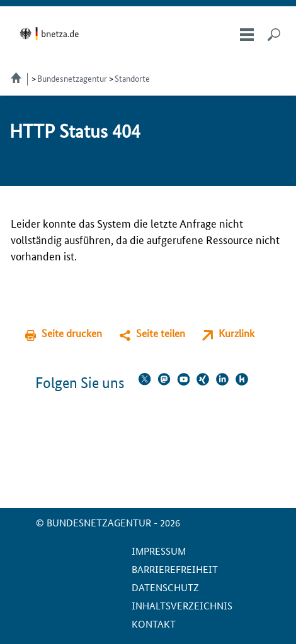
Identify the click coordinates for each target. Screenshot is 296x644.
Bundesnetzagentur (72, 78)
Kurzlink (236, 333)
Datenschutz (165, 587)
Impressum (159, 551)
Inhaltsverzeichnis (182, 605)
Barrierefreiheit (175, 569)
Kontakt (154, 624)
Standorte (132, 78)
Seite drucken (72, 333)
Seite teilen (161, 333)
